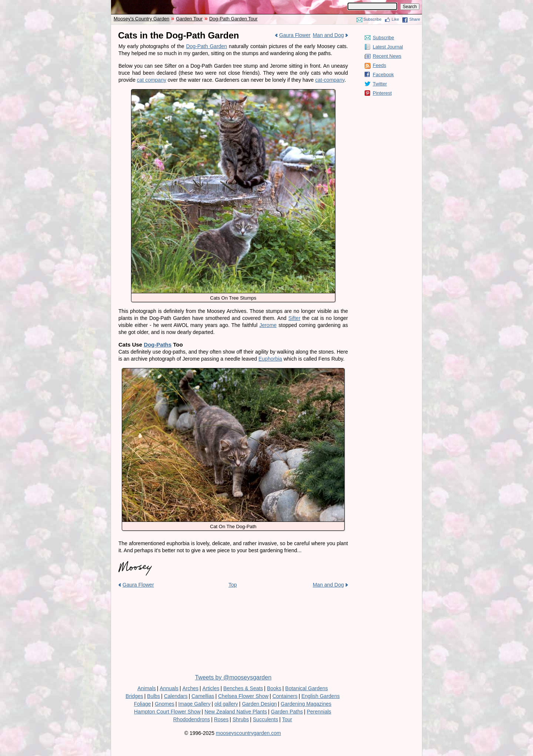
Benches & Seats (243, 688)
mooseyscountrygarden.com (248, 733)
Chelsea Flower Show (243, 696)
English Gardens (321, 696)
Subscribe (373, 19)
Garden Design (259, 704)
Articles (211, 688)
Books (274, 688)
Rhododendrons (192, 719)
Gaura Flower (295, 35)
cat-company (330, 80)
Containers (285, 696)
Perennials (319, 712)
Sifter (294, 318)
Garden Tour (189, 19)
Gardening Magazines (306, 704)
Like (395, 19)
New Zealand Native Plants (236, 712)
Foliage (143, 704)
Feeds (379, 65)
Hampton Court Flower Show (167, 712)
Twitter (380, 84)
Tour (287, 719)
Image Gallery (195, 704)
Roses (221, 719)
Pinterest (382, 93)
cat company (152, 80)
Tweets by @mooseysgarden (233, 677)
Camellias (203, 696)
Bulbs (153, 696)
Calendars (176, 696)
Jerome (268, 325)
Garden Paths (287, 712)
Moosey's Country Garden (142, 19)
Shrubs (241, 719)
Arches (191, 688)
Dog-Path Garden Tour (233, 19)
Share (415, 19)
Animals (147, 688)
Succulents (265, 719)
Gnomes (165, 704)
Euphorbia (270, 359)
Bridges (134, 696)
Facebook (383, 75)
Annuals (169, 688)
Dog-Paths (157, 345)
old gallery (226, 704)
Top (233, 585)
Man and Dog (328, 35)
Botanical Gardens (307, 688)
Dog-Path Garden (207, 46)
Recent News (387, 56)
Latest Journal (388, 47)
